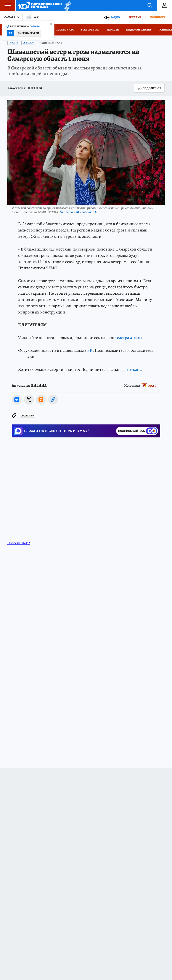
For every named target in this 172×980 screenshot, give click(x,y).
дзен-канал (133, 369)
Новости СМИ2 (19, 543)
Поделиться (149, 88)
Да (10, 33)
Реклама (135, 17)
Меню (5, 5)
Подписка (158, 17)
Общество (28, 43)
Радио (115, 17)
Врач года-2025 (90, 30)
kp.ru (152, 386)
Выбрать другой (28, 33)
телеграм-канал (130, 338)
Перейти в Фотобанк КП (79, 212)
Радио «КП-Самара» (139, 30)
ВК (90, 350)
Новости (13, 43)
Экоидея (113, 30)
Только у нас (65, 30)
